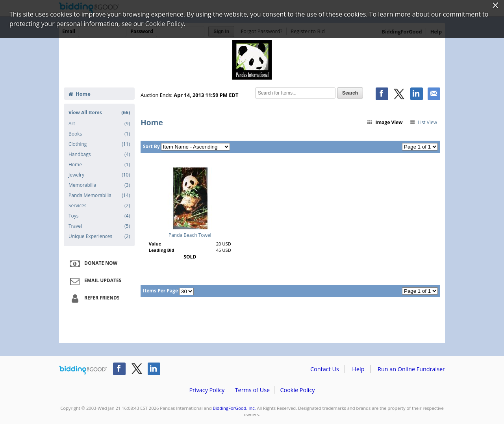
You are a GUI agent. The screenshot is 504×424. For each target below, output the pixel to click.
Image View (385, 122)
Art (99, 124)
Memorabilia (99, 185)
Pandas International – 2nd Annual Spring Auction (252, 60)
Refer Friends (94, 298)
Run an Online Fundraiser (411, 369)
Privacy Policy (207, 390)
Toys (99, 216)
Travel (99, 226)
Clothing (99, 144)
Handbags (99, 154)
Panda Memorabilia (99, 195)
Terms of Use (252, 390)
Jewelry (99, 175)
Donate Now (93, 264)
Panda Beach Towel (190, 235)
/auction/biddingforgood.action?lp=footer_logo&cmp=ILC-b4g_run (83, 370)
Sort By (151, 146)
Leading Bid (162, 250)
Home (80, 94)
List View (423, 122)
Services (99, 206)
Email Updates (94, 281)
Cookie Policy (297, 390)
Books (99, 134)
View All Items (99, 113)
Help (358, 369)
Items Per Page (160, 291)
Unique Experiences (99, 236)
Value (155, 244)
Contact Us (325, 369)
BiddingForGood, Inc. (234, 408)
